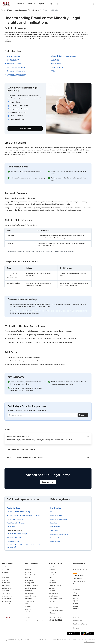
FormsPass (76, 595)
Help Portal (53, 572)
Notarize (76, 567)
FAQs (53, 71)
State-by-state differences (16, 67)
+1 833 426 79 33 (56, 620)
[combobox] (48, 415)
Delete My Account (55, 585)
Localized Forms (54, 596)
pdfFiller (76, 598)
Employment (5, 580)
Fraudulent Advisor (13, 541)
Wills (27, 604)
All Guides (52, 613)
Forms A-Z (28, 609)
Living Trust (5, 591)
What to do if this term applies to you (63, 56)
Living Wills (29, 591)
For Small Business (79, 581)
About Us (52, 569)
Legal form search (57, 67)
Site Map (52, 588)
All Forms (28, 607)
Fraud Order (11, 527)
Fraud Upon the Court (14, 537)
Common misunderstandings (16, 75)
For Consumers (78, 579)
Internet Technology (32, 585)
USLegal (75, 593)
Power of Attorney (31, 596)
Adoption (4, 567)
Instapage (76, 609)
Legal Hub (52, 567)
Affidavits (28, 567)
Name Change (6, 593)
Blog (50, 577)
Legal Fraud (54, 523)
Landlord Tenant (7, 588)
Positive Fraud (55, 542)
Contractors (5, 572)
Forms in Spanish (55, 593)
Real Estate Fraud (56, 508)
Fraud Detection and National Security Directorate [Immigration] (24, 546)
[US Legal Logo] (7, 618)
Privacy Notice (76, 640)
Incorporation (6, 585)
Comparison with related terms (17, 71)
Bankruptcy (5, 569)
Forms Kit (52, 601)
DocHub (75, 606)
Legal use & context (13, 56)
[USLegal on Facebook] (32, 621)
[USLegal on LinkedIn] (37, 621)
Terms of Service (67, 640)
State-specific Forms (55, 599)
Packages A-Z (6, 604)
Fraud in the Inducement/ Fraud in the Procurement (24, 515)
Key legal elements (13, 60)
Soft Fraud (54, 530)
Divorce (4, 575)
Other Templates (31, 612)
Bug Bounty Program (89, 642)
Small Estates (29, 601)
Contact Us (52, 583)
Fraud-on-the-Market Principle (17, 534)
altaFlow (76, 603)
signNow (76, 601)
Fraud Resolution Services (16, 523)
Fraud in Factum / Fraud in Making (18, 512)
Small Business (6, 599)
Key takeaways (56, 63)
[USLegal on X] (27, 621)
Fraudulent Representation (59, 534)
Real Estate (29, 599)
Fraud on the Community (15, 519)
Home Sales (5, 577)
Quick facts (55, 60)
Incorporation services (80, 569)
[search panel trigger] (93, 4)
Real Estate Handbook (56, 610)
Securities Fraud (56, 527)
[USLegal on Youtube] (43, 621)
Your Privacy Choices (55, 640)
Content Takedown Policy (88, 640)
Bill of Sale (29, 572)
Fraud (52, 512)
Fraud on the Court (13, 508)
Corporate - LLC (30, 575)
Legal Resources (54, 575)
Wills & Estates (6, 601)
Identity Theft (6, 583)
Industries (52, 591)
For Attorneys (77, 584)
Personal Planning (7, 596)
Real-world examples (14, 63)
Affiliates (52, 580)
